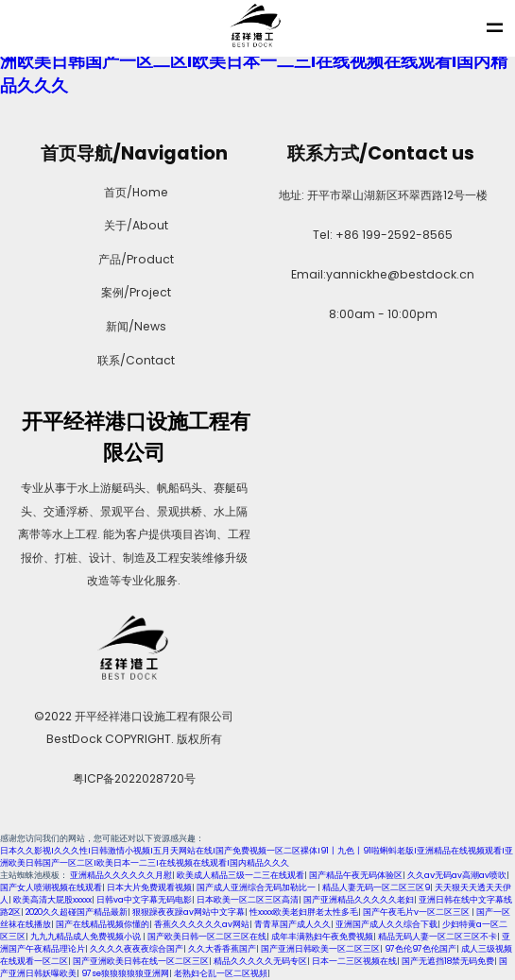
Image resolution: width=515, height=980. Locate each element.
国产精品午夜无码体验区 (356, 875)
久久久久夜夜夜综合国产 (137, 949)
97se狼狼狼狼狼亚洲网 (125, 973)
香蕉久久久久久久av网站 (202, 924)
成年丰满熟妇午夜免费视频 (322, 937)
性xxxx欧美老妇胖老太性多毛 (304, 912)
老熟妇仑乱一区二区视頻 (221, 973)
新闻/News (134, 326)
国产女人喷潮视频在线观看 (51, 887)
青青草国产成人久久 (292, 924)
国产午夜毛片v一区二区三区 (417, 912)
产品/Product (134, 259)
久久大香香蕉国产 (222, 949)
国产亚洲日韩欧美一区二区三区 (320, 949)
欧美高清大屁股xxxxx (52, 900)
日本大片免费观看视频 (149, 887)
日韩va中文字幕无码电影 (144, 900)
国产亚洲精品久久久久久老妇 (359, 900)
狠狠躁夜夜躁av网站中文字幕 (189, 912)
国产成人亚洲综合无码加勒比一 (257, 887)
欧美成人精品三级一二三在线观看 (240, 875)
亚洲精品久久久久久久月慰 (121, 875)
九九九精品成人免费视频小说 (86, 937)
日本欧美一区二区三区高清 (248, 900)
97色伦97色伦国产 (421, 949)
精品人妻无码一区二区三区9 (376, 887)
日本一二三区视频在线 (354, 961)
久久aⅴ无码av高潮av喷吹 (457, 875)
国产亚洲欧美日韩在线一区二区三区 (141, 961)
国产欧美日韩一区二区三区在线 (207, 937)
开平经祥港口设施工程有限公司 (134, 437)
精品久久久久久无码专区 (260, 961)
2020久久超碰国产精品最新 (77, 912)
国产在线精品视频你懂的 (103, 924)
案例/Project (134, 292)
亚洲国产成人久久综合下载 (386, 924)
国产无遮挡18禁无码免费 (448, 961)
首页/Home (134, 192)
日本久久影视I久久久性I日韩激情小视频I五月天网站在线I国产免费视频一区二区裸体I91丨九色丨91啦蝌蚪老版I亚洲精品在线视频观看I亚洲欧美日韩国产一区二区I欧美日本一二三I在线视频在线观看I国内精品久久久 (257, 857)
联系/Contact (134, 360)
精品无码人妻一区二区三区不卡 (438, 937)
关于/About (134, 225)
